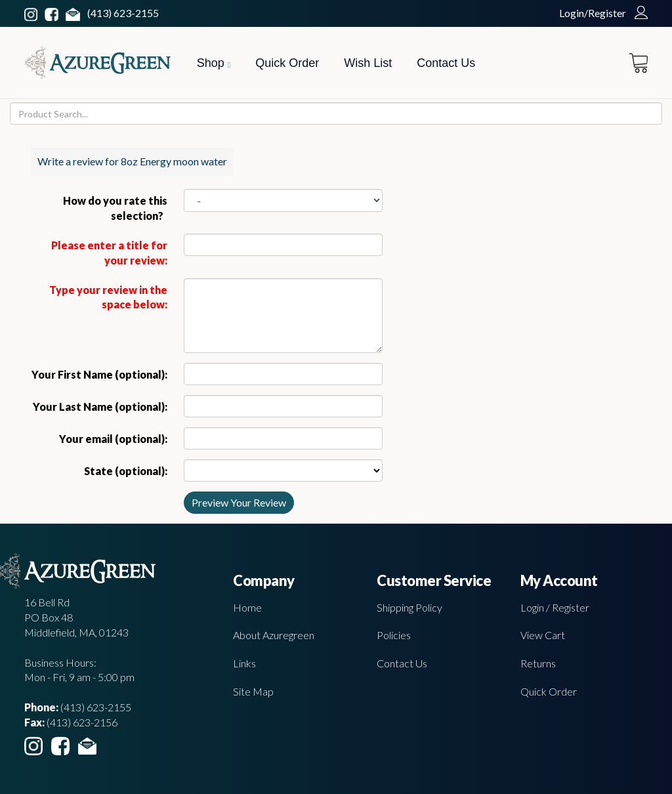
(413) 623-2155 (123, 13)
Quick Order (287, 63)
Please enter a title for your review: (109, 253)
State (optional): (126, 471)
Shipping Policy (409, 607)
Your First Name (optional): (99, 374)
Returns (538, 663)
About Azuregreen (274, 635)
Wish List (368, 63)
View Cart (543, 635)
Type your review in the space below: (108, 297)
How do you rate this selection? (115, 208)
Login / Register (555, 607)
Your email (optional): (113, 439)
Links (244, 663)
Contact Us (446, 63)
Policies (394, 635)
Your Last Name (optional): (100, 407)
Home (247, 607)
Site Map (253, 691)
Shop (214, 63)
